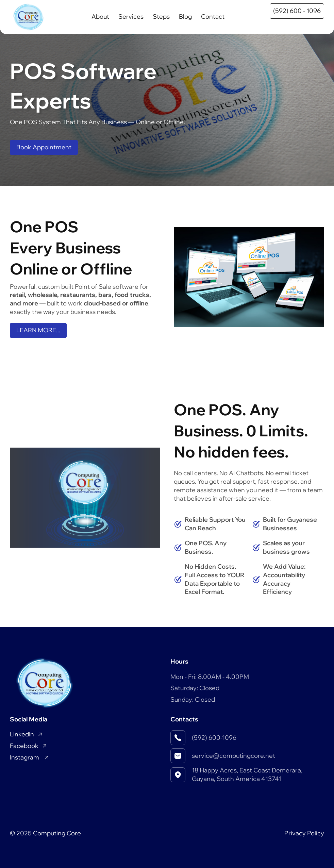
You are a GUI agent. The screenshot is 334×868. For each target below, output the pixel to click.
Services (131, 16)
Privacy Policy (304, 833)
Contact (213, 16)
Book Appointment (44, 147)
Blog (185, 16)
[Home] (28, 17)
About (100, 16)
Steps (161, 16)
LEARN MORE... (38, 330)
